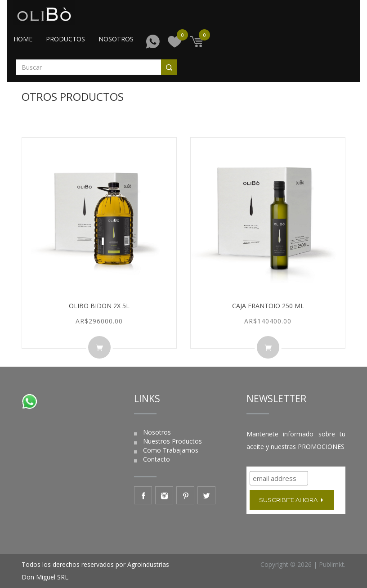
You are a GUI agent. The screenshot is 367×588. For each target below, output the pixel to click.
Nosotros (116, 39)
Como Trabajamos (171, 450)
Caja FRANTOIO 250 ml (268, 306)
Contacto (157, 459)
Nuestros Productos (172, 441)
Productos (65, 39)
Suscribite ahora (292, 500)
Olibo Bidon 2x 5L (99, 306)
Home (23, 39)
